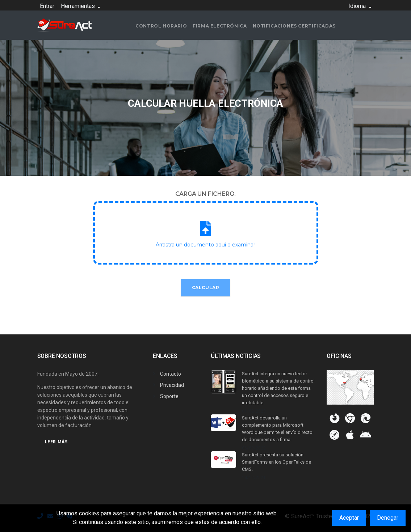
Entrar (47, 6)
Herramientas (79, 6)
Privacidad (172, 385)
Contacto (171, 374)
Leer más (56, 442)
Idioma (358, 6)
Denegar (388, 518)
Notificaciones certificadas (294, 26)
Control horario (161, 26)
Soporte (169, 396)
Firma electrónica (220, 26)
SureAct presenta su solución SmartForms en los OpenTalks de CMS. (276, 462)
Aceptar (349, 518)
